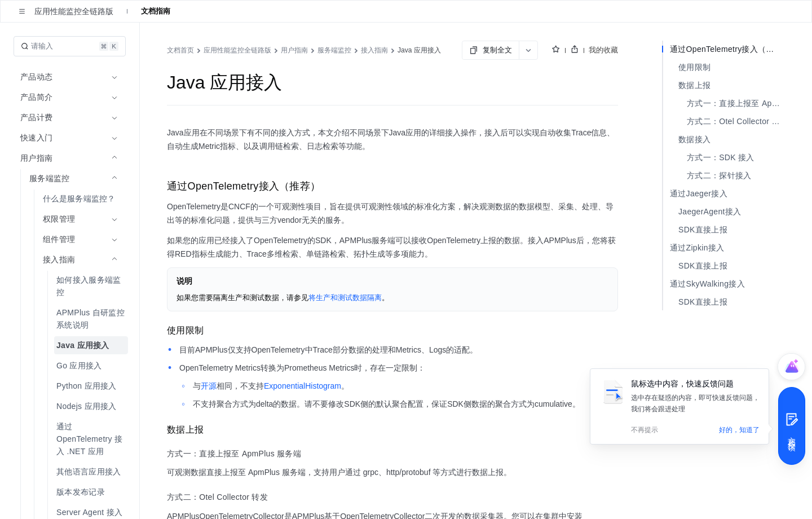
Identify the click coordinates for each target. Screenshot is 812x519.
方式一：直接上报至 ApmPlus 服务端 (736, 103)
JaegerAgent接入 (710, 212)
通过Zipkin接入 (697, 248)
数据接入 (694, 139)
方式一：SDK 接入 (721, 157)
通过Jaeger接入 (699, 193)
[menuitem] (71, 199)
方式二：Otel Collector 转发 (736, 121)
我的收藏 (603, 50)
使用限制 (694, 67)
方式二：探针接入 (719, 175)
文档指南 (156, 11)
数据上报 (694, 85)
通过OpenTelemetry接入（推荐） (727, 49)
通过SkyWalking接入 (707, 284)
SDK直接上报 (703, 230)
